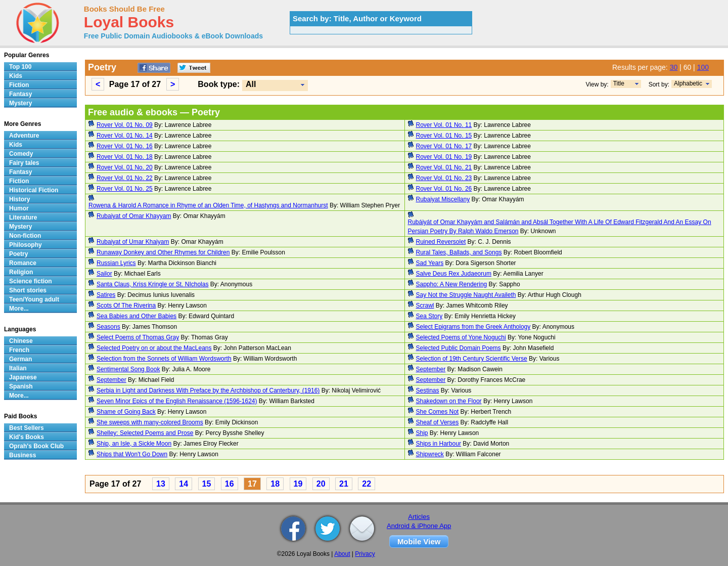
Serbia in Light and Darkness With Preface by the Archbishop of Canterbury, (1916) (208, 390)
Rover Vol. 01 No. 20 (125, 167)
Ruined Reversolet (441, 242)
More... (19, 309)
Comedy (21, 154)
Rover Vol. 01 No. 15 (444, 136)
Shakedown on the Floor (449, 401)
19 (298, 484)
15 (207, 484)
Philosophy (26, 245)
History (19, 199)
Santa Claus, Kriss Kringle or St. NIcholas (152, 284)
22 (367, 484)
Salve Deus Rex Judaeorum (454, 274)
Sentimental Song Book (128, 369)
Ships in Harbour (439, 444)
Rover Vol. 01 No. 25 (125, 189)
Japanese (23, 377)
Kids (16, 76)
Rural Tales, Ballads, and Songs (459, 252)
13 (161, 484)
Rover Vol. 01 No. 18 (125, 157)
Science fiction (31, 281)
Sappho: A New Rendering (452, 284)
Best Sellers (27, 428)
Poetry (18, 254)
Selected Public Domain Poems (459, 348)
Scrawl (425, 306)
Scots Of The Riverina (126, 306)
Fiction (19, 85)
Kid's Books (27, 437)
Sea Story (429, 316)
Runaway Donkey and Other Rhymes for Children (163, 252)
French (19, 350)
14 (184, 484)
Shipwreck (430, 454)
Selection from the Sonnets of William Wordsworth (164, 359)
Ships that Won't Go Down (132, 454)
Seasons (108, 327)
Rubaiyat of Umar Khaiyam (133, 242)
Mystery (20, 103)
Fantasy (20, 94)
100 (703, 67)
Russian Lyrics (116, 263)
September (431, 369)
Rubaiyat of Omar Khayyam (134, 216)
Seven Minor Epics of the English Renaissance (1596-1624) (177, 401)
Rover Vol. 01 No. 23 (444, 178)
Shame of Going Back (126, 412)
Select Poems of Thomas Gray (138, 337)
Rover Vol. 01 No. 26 (444, 189)
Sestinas (428, 390)
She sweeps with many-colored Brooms (150, 422)
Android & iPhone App (419, 526)
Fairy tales (24, 163)
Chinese (21, 341)
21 (344, 484)
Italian (18, 368)
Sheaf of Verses (438, 422)
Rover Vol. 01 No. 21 (444, 167)
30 (674, 67)
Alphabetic (688, 83)
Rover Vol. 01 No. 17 (444, 146)
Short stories (28, 290)
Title (619, 83)
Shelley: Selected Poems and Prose (145, 433)
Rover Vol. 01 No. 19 (444, 157)
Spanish (21, 386)
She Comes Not (438, 412)
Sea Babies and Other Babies (136, 316)
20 (321, 484)
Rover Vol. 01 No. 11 (444, 125)
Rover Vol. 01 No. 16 (125, 146)
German (20, 359)
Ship (422, 433)
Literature (23, 217)
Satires (106, 295)
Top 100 (20, 67)
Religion (21, 272)
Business (22, 455)
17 (252, 484)
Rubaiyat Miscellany (443, 199)
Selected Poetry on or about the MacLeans (154, 348)
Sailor (104, 274)
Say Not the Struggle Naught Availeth (466, 295)
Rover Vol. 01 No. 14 (125, 136)
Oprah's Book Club (36, 446)
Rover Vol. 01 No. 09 (125, 125)
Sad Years (430, 263)
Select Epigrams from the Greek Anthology (473, 327)
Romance (23, 263)
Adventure (24, 136)
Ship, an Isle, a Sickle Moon (134, 444)
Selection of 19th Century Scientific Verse (472, 359)
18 (275, 484)
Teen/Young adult (34, 299)
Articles (419, 517)
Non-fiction (25, 236)
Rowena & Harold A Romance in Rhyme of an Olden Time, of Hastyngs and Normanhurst (208, 205)
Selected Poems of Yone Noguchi (461, 337)
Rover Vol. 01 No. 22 (125, 178)
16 (230, 484)
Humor (19, 208)
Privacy (365, 554)
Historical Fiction (34, 190)
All (251, 84)
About (342, 554)
